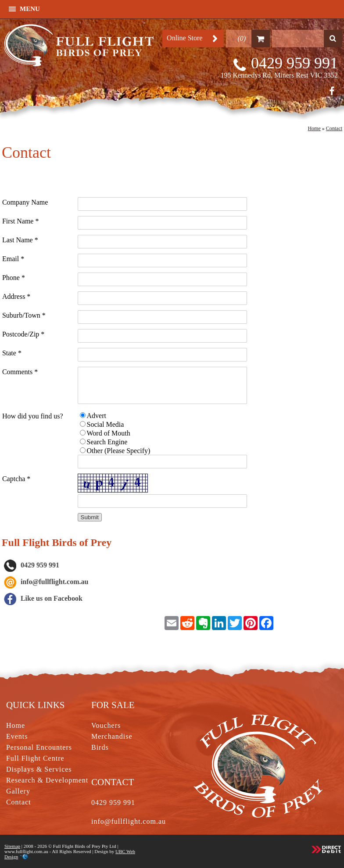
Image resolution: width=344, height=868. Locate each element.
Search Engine (107, 442)
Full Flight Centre (35, 758)
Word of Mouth (109, 433)
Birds (100, 747)
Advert (97, 416)
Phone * (14, 278)
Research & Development (47, 780)
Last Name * (20, 240)
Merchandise (112, 736)
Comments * (20, 372)
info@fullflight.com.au (54, 582)
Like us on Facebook (43, 598)
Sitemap (12, 846)
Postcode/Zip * (23, 334)
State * (12, 353)
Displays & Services (39, 769)
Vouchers (106, 725)
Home (314, 128)
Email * (13, 259)
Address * (16, 296)
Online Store (185, 38)
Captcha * (16, 479)
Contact (334, 128)
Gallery (18, 791)
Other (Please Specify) (119, 451)
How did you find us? (33, 416)
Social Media (106, 424)
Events (17, 736)
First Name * (21, 221)
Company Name (25, 202)
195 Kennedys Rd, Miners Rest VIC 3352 (279, 75)
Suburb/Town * (24, 315)
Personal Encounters (39, 747)
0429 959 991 (294, 63)
